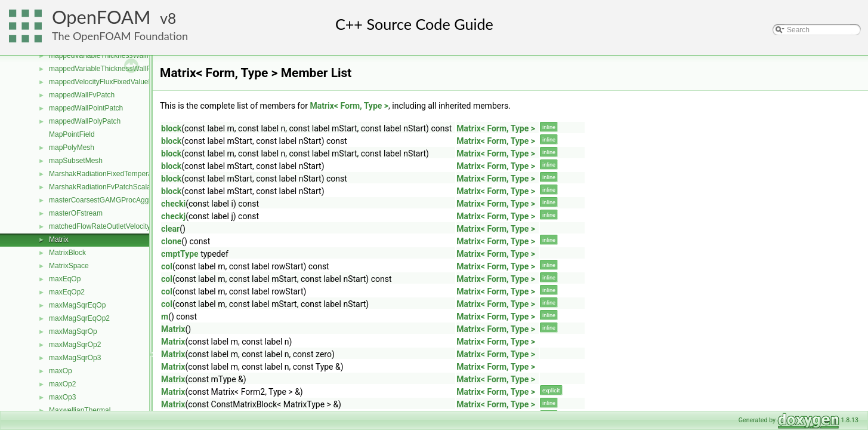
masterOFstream (76, 213)
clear (170, 229)
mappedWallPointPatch (86, 108)
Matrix (59, 239)
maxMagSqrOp (73, 331)
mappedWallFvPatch (82, 95)
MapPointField (72, 134)
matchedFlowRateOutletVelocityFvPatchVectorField (131, 226)
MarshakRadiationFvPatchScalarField (109, 187)
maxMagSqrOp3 (75, 358)
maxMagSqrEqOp (77, 305)
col (167, 266)
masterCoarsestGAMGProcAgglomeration (115, 200)
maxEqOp (65, 279)
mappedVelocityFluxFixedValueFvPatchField (120, 82)
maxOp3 (62, 397)
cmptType (180, 254)
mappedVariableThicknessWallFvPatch (111, 56)
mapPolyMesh (72, 148)
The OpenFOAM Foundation (120, 36)
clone (171, 241)
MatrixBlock (67, 253)
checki (173, 204)
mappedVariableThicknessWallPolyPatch (114, 69)
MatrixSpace (69, 266)
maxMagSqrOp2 (75, 345)
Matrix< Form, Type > (349, 106)
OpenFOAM (101, 17)
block (171, 128)
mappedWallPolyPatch (85, 121)
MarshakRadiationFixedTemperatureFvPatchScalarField (138, 174)
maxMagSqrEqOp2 (79, 318)
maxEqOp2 (67, 292)
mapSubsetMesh (76, 161)
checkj (173, 216)
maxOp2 (62, 384)
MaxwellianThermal (80, 410)
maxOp (61, 371)
